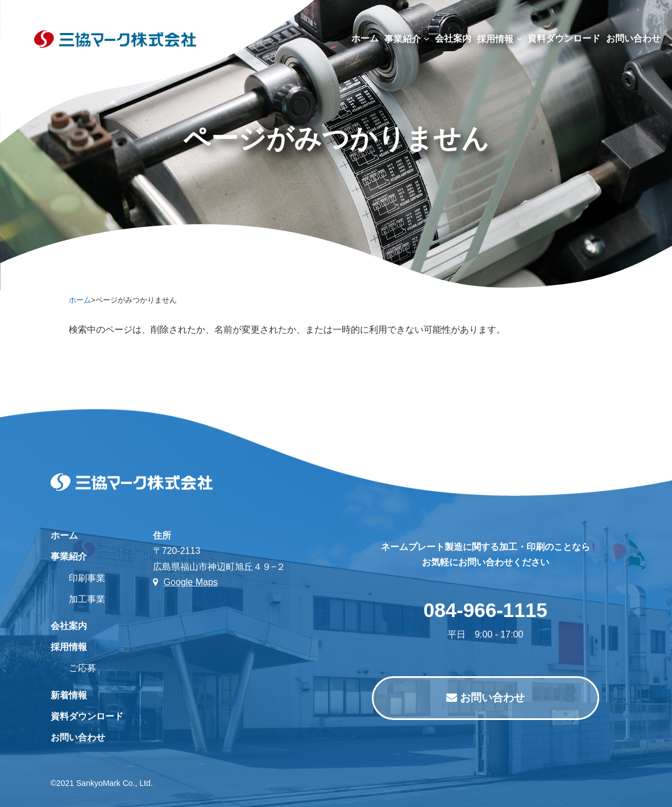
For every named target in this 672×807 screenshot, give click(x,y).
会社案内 (453, 38)
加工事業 (87, 599)
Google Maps (185, 582)
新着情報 (69, 695)
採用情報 (499, 39)
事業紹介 (407, 39)
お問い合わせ (78, 737)
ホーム (365, 38)
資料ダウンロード (564, 38)
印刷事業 (87, 578)
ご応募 (82, 668)
